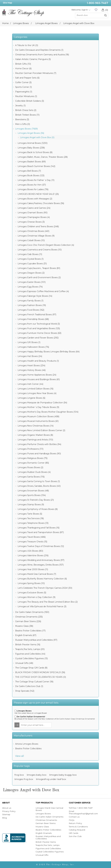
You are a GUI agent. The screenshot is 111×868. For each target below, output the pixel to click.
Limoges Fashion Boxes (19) (32, 305)
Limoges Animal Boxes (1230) (33, 143)
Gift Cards (73, 833)
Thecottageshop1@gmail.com (83, 814)
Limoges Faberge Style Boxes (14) (35, 296)
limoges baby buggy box (63, 775)
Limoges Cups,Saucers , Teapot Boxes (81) (39, 268)
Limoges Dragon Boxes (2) (31, 273)
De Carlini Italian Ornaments (49, 817)
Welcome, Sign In (80, 10)
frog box (19, 775)
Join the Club (75, 836)
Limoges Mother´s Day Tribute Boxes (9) (38, 407)
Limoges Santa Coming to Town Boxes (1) (39, 481)
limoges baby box (37, 775)
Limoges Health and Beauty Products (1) (38, 361)
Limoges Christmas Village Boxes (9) (36, 236)
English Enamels (44, 833)
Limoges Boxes (43, 814)
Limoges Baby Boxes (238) (31, 148)
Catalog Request (77, 830)
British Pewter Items (46, 842)
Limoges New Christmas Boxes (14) (36, 426)
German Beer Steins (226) (28, 621)
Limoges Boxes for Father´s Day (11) (36, 180)
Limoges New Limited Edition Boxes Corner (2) (41, 430)
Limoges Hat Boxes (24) (30, 356)
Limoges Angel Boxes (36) (31, 133)
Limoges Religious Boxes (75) (33, 458)
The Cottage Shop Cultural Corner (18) (34, 682)
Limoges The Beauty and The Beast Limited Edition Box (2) (48, 602)
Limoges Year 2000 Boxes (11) (33, 569)
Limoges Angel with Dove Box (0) (37, 137)
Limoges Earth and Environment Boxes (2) (39, 277)
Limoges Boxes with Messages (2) (35, 199)
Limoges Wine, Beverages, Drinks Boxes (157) (41, 565)
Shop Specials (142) (25, 691)
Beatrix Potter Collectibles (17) (30, 631)
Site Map (8, 3)
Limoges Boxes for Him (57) (32, 185)
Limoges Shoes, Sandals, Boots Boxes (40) (39, 486)
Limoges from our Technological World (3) (39, 324)
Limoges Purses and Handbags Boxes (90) (39, 454)
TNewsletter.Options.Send (17, 725)
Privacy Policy (9, 811)
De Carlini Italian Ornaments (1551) (32, 612)
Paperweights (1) (24, 92)
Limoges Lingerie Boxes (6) (31, 398)
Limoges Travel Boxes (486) (32, 537)
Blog (4, 818)
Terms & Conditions (78, 827)
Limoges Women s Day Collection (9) (36, 597)
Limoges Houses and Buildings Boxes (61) (39, 379)
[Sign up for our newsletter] (36, 725)
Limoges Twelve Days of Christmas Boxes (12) (41, 546)
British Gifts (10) (23, 64)
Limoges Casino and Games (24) (34, 208)
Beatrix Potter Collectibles (28, 749)
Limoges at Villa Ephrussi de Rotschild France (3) (42, 606)
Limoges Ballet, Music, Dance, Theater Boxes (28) (43, 157)
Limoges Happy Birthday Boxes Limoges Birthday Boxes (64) (49, 352)
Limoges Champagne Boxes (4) (34, 217)
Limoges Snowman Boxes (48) (33, 491)
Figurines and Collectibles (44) (30, 654)
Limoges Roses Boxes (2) (30, 467)
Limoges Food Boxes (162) (31, 310)
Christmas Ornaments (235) (29, 617)
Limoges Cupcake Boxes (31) (32, 264)
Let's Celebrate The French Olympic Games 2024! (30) (45, 588)
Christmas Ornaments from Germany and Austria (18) (42, 55)
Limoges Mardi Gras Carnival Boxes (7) (37, 574)
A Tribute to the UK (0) (27, 45)
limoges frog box (24, 779)
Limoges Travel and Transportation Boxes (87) (41, 532)
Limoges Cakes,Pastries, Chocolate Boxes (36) (41, 203)
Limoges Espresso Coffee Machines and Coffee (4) (43, 291)
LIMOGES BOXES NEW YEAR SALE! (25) (38, 194)
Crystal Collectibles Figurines (50, 852)
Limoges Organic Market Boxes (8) (35, 435)
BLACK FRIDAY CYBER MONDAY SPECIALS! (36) (40, 672)
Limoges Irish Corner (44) (30, 384)
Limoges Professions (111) (30, 449)
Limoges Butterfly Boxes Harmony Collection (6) (42, 579)
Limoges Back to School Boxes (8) (35, 152)
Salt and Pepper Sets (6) (27, 78)
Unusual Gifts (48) (24, 663)
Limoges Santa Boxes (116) (31, 477)
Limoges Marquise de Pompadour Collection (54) (42, 403)
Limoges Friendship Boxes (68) (33, 319)
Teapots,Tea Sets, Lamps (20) (30, 649)
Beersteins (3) (22, 119)
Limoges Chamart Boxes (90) (33, 213)
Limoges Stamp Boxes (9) (31, 505)
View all (20, 756)
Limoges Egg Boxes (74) (30, 287)
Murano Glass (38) (24, 626)
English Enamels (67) (26, 635)
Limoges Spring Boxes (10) (31, 583)
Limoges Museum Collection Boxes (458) (38, 416)
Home (5, 23)
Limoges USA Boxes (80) (30, 551)
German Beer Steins (46, 823)
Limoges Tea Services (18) (31, 518)
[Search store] (92, 15)
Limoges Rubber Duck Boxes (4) (34, 472)
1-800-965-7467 (97, 3)
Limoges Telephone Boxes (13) (33, 523)
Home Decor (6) (23, 68)
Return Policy (75, 823)
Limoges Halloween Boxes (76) (33, 347)
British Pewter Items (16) (28, 645)
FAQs (72, 820)
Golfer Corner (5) (23, 82)
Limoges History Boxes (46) (32, 370)
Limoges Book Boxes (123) (31, 176)
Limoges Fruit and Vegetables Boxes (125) (39, 328)
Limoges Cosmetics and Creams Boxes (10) (40, 250)
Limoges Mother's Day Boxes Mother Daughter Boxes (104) (48, 412)
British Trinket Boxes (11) (27, 115)
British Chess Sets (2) (26, 110)
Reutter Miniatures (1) (26, 96)
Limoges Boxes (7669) (26, 129)
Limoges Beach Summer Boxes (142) (36, 166)
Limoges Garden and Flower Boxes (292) (38, 338)
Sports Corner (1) (23, 87)
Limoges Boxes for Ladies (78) (33, 189)
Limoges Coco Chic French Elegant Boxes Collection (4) (46, 245)
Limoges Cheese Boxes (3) (31, 222)
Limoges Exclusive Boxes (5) (32, 593)
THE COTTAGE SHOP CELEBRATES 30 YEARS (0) (41, 677)
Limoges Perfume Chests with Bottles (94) (39, 444)
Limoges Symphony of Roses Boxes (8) (38, 509)
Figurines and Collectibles (48, 848)
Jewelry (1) (20, 106)
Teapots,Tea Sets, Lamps (47, 845)
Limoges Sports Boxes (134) (32, 495)
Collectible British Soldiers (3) (30, 101)
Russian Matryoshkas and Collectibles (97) (36, 640)
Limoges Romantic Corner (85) (33, 463)
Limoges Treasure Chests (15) (32, 542)
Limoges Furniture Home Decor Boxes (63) (39, 333)
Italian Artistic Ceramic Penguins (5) (33, 59)
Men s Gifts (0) (23, 124)
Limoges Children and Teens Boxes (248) (38, 226)
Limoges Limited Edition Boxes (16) (35, 389)
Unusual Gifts (42, 855)
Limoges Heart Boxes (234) (31, 366)
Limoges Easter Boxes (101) (32, 282)
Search (106, 15)
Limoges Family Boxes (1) (30, 301)
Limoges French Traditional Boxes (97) (37, 315)
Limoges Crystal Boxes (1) (31, 259)
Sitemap (6, 814)
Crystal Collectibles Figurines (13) (31, 658)
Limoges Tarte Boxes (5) (30, 514)
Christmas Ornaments (46, 820)
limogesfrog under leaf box (51, 779)
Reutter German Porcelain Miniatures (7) (36, 73)
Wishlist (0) (96, 10)
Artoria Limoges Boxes (27, 744)
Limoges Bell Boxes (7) (29, 171)
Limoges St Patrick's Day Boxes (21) (36, 500)
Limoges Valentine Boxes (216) (33, 555)
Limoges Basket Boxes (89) (32, 162)
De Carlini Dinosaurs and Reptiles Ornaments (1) (39, 50)
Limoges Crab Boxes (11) (30, 254)
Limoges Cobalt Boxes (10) (31, 240)
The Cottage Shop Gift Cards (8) (31, 668)
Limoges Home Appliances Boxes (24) (37, 375)
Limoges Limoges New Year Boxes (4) (37, 393)
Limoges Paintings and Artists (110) (35, 440)
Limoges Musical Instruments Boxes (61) (38, 421)
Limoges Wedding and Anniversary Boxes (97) (41, 560)
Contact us (74, 817)
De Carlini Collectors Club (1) (29, 686)
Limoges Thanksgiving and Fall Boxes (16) (39, 528)
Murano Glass (42, 827)
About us (7, 808)
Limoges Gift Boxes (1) (29, 342)
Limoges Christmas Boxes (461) (33, 231)
